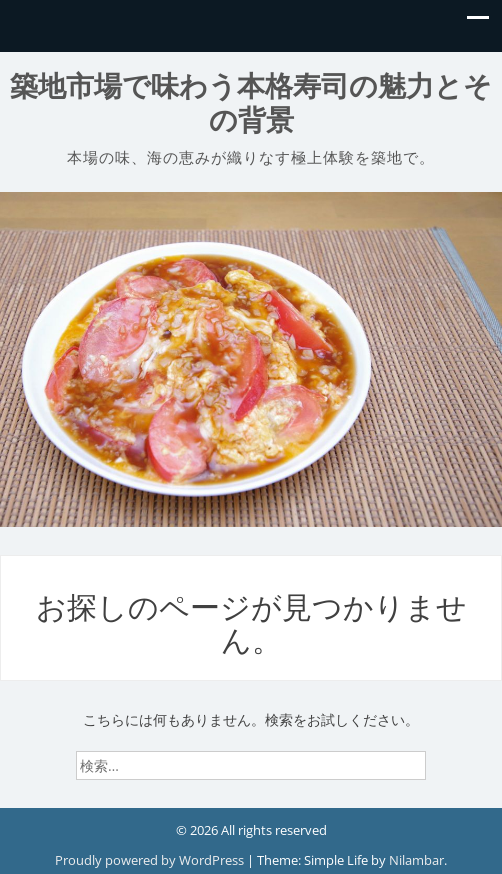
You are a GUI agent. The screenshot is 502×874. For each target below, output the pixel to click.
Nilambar (416, 860)
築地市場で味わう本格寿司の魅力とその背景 (251, 103)
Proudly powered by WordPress (151, 860)
